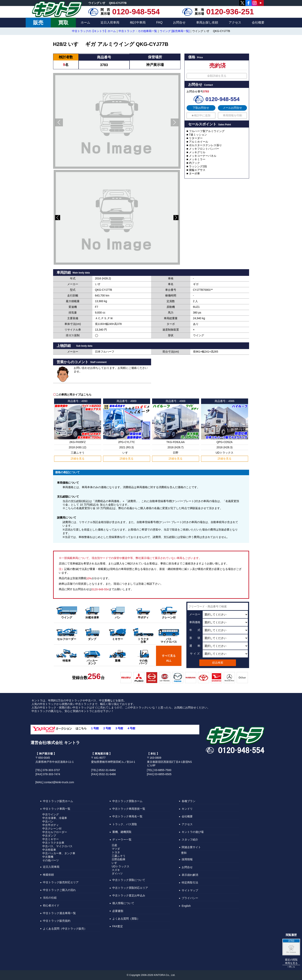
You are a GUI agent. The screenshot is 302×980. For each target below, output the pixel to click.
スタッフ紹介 (190, 840)
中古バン (48, 821)
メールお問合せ (232, 108)
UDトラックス (121, 866)
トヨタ (116, 852)
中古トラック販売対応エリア (61, 882)
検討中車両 (138, 22)
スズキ (116, 870)
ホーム (85, 22)
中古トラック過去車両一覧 (59, 913)
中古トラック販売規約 (57, 921)
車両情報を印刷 (232, 115)
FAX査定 (118, 926)
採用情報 (187, 860)
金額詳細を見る (217, 76)
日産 (114, 845)
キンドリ (187, 809)
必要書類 (118, 911)
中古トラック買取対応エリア (130, 888)
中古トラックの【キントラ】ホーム (94, 31)
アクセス (235, 22)
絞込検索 (218, 663)
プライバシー (190, 898)
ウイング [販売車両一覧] (175, 31)
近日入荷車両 (110, 22)
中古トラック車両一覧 (57, 809)
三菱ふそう (119, 856)
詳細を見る (78, 459)
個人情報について (123, 903)
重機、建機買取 (122, 832)
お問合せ (179, 22)
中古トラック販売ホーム (58, 801)
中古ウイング (51, 814)
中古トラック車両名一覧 (127, 817)
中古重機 (48, 857)
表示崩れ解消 (190, 875)
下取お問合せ (201, 108)
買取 (63, 23)
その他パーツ (51, 860)
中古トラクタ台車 (53, 843)
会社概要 (258, 22)
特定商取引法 (190, 883)
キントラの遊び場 (193, 832)
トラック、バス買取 (125, 824)
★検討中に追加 (201, 115)
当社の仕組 (50, 898)
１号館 (95, 728)
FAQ (159, 22)
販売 (38, 23)
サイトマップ (190, 890)
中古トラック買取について (129, 880)
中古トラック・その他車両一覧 (138, 31)
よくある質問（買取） (126, 919)
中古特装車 (49, 850)
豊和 (184, 853)
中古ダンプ (49, 836)
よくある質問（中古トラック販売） (65, 929)
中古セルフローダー (55, 832)
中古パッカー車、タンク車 (59, 853)
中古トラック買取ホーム (127, 801)
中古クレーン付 (52, 829)
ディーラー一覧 (122, 840)
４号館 (131, 728)
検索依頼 (48, 875)
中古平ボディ (51, 825)
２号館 (107, 728)
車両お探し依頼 (207, 22)
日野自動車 (119, 859)
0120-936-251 (230, 12)
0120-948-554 (136, 12)
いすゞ (116, 863)
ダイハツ (117, 873)
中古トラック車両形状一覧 (129, 809)
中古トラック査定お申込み (129, 895)
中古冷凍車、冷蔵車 (55, 818)
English (186, 906)
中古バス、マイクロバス (57, 846)
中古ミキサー (51, 839)
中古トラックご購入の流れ (59, 890)
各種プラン (189, 801)
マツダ (116, 849)
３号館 (119, 728)
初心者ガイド (51, 905)
